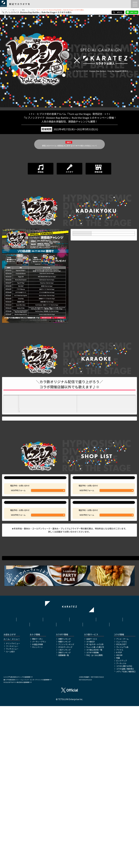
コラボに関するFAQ (124, 828)
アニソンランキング (66, 806)
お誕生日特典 (37, 806)
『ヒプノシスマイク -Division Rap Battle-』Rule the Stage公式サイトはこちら (69, 706)
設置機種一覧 (64, 817)
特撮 (118, 820)
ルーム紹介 (10, 813)
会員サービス (92, 801)
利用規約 (56, 780)
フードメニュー (12, 808)
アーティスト (121, 825)
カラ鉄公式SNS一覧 (94, 812)
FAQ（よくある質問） (95, 817)
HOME (30, 780)
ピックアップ (121, 822)
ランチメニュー (12, 811)
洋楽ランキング (64, 814)
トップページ (5, 10)
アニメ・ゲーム (122, 801)
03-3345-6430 (117, 605)
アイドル (120, 812)
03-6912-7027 (48, 605)
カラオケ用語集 (93, 814)
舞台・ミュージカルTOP (69, 754)
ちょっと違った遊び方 (95, 809)
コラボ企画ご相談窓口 (125, 831)
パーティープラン (39, 803)
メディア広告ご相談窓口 (126, 833)
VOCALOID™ (121, 806)
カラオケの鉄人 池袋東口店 (35, 586)
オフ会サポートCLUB (95, 806)
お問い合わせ (96, 784)
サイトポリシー (83, 780)
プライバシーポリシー (109, 780)
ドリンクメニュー (13, 805)
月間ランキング (64, 801)
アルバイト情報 (69, 784)
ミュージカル (121, 803)
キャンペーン (37, 809)
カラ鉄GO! (90, 803)
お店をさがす (10, 796)
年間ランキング (64, 803)
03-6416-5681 (48, 647)
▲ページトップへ (69, 750)
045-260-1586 (117, 647)
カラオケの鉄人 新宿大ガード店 (104, 586)
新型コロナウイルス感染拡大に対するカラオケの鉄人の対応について (70, 153)
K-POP (119, 814)
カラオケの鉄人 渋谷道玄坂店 (35, 629)
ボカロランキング (65, 809)
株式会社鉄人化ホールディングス (43, 786)
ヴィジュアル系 (122, 809)
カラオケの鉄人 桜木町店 (104, 629)
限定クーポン (37, 801)
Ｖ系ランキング (64, 812)
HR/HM (119, 817)
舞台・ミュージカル (28, 10)
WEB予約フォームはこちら (48, 613)
